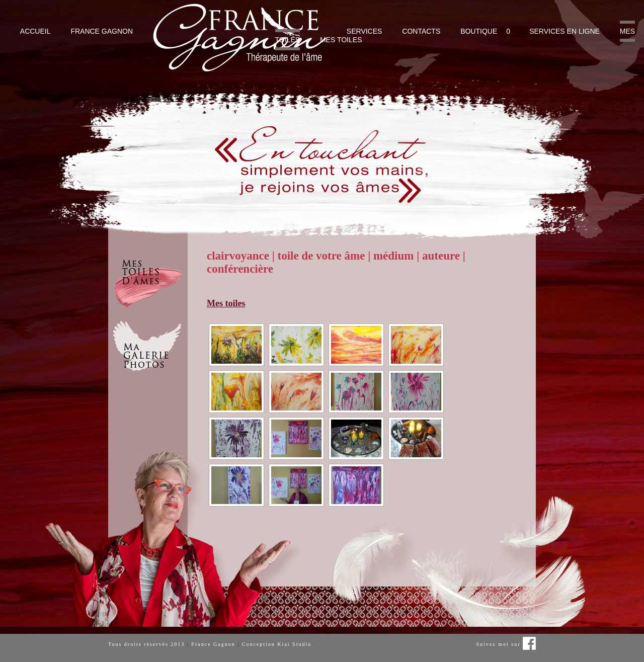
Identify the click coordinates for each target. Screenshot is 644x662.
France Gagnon (102, 31)
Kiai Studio (294, 644)
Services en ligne (565, 31)
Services (365, 31)
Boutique (479, 31)
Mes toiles (341, 40)
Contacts (421, 31)
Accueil (35, 31)
